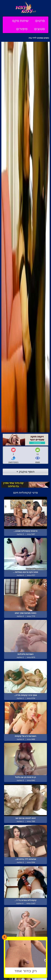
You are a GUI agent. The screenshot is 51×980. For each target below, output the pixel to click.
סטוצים (40, 29)
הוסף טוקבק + (26, 472)
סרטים (40, 21)
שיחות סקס (20, 21)
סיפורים (22, 29)
